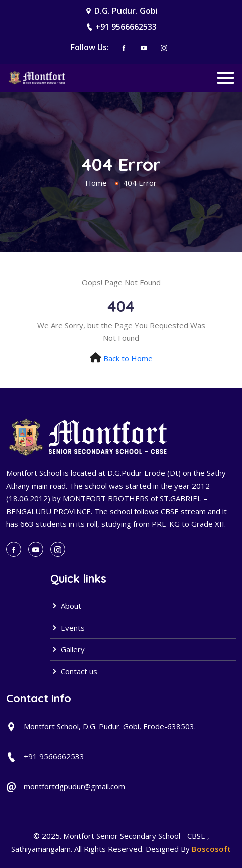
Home (96, 183)
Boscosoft (211, 849)
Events (68, 628)
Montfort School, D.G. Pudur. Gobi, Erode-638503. (110, 726)
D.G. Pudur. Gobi (126, 11)
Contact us (74, 671)
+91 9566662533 (126, 27)
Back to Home (128, 358)
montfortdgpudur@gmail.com (74, 786)
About (66, 606)
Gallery (68, 649)
